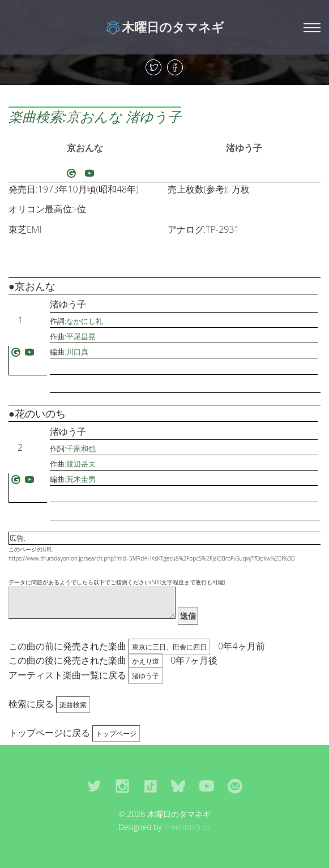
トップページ (116, 734)
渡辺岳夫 (81, 464)
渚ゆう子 (244, 148)
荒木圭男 (81, 479)
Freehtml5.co (188, 827)
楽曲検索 (73, 705)
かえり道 (146, 661)
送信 (188, 616)
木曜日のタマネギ (164, 27)
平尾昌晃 (81, 336)
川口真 (77, 352)
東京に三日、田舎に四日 (169, 647)
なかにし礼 (85, 321)
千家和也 (81, 448)
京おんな (85, 148)
